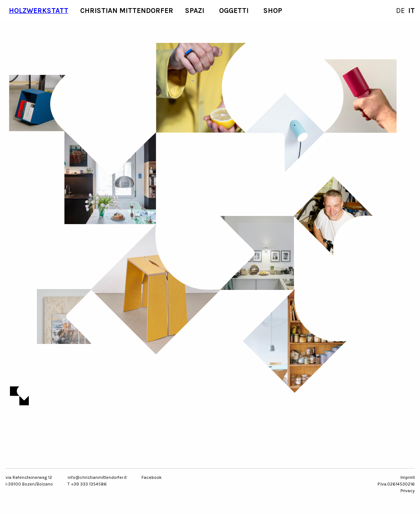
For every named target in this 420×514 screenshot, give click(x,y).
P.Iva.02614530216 (396, 484)
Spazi (195, 11)
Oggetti (234, 11)
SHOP (273, 11)
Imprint (408, 477)
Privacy (408, 491)
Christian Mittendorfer (127, 11)
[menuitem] (39, 11)
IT (412, 11)
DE (400, 11)
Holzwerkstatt (39, 11)
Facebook (152, 477)
